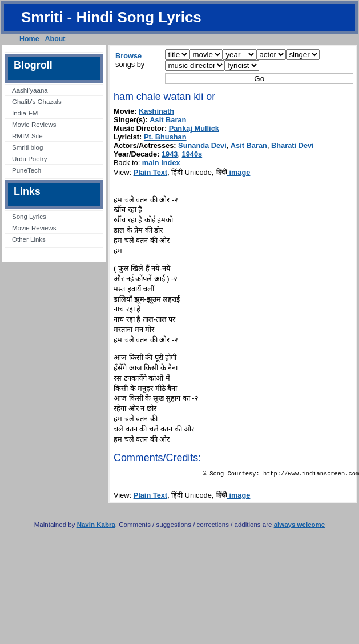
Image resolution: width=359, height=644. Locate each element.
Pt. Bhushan (165, 137)
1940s (192, 154)
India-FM (25, 113)
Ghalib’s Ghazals (37, 102)
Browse (128, 56)
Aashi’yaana (30, 90)
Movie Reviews (34, 125)
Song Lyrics (29, 217)
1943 (170, 154)
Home (29, 39)
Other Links (29, 239)
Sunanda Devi (202, 145)
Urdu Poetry (29, 159)
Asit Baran (168, 120)
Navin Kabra (96, 527)
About (55, 39)
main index (161, 163)
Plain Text (151, 172)
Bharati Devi (293, 145)
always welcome (300, 527)
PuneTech (27, 170)
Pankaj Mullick (194, 128)
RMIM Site (27, 136)
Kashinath (156, 111)
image (233, 172)
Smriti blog (27, 147)
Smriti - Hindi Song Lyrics (111, 17)
